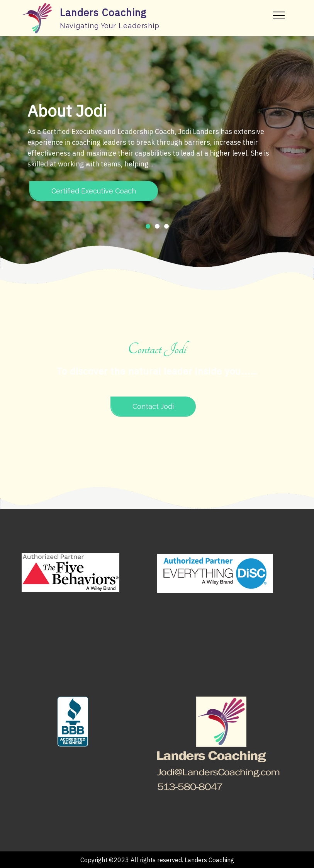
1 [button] (148, 226)
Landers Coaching (103, 12)
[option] (157, 152)
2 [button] (157, 226)
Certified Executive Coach (94, 191)
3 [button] (166, 226)
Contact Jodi (153, 406)
